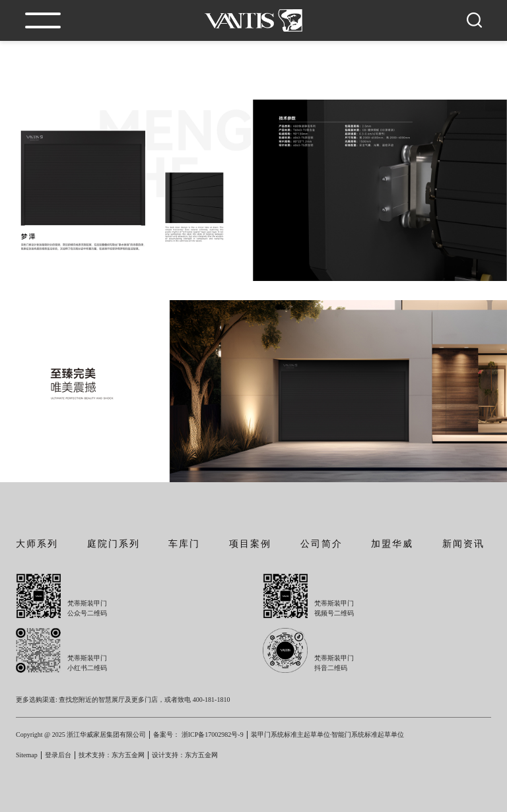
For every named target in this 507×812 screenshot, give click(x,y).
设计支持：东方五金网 (185, 755)
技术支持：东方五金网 (112, 755)
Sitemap (27, 755)
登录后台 (58, 755)
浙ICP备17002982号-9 (213, 734)
